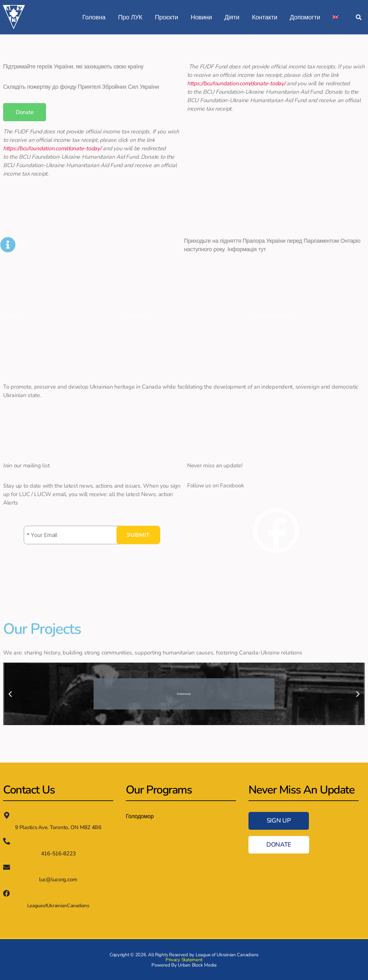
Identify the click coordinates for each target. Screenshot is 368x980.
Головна (94, 17)
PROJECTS (139, 316)
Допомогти (305, 17)
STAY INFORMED (270, 316)
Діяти (232, 17)
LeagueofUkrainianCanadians (58, 905)
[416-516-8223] (7, 841)
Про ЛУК (130, 17)
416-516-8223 (58, 853)
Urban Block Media (197, 964)
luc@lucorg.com (58, 879)
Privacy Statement (184, 959)
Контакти (265, 17)
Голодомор (140, 816)
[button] (358, 17)
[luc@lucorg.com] (7, 867)
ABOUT (13, 316)
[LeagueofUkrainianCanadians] (7, 893)
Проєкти (166, 17)
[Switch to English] (335, 17)
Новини (201, 17)
